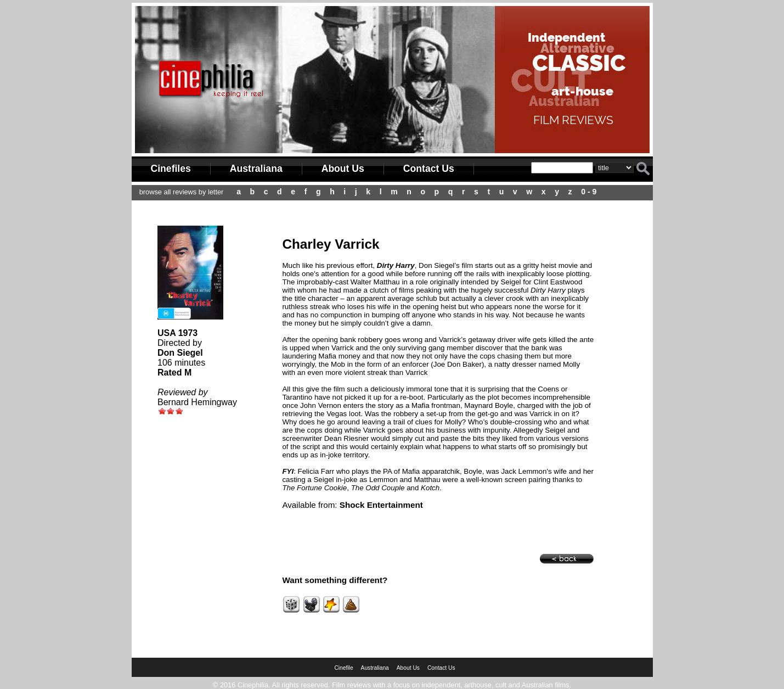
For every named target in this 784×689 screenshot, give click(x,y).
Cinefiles (171, 169)
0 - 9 (589, 192)
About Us (343, 169)
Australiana (256, 169)
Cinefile (343, 668)
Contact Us (429, 169)
